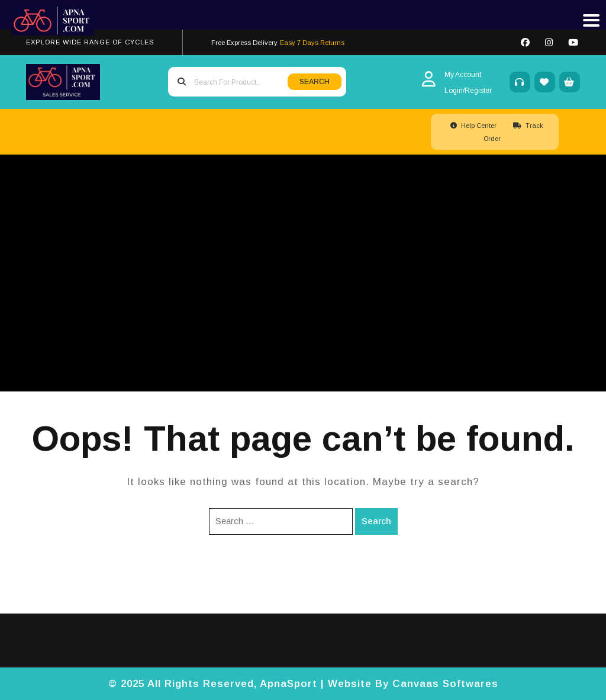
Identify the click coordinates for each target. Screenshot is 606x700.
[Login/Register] (468, 90)
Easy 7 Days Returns (312, 43)
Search (376, 521)
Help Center (474, 126)
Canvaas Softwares (445, 684)
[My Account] (468, 74)
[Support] (520, 82)
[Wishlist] (545, 82)
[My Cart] (570, 82)
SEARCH (315, 82)
